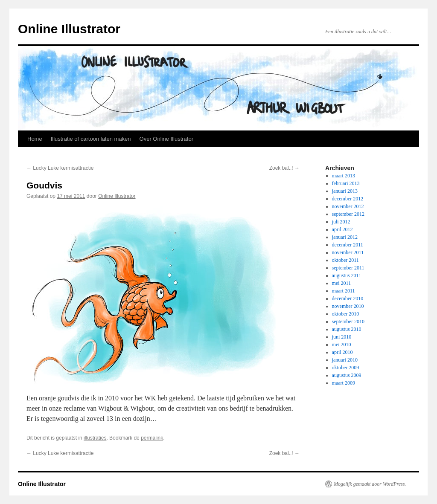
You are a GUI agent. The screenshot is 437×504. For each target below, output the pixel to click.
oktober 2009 (346, 368)
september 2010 (348, 322)
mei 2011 (342, 283)
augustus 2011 (347, 275)
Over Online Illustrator (166, 139)
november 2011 (348, 252)
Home (35, 139)
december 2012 (348, 199)
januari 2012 (345, 237)
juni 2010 (342, 337)
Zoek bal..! (284, 168)
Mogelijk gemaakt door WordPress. (370, 484)
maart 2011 (344, 291)
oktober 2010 (346, 314)
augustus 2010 (347, 329)
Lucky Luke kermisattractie (60, 168)
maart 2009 (344, 383)
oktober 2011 (345, 260)
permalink (152, 438)
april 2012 (342, 229)
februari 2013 (346, 183)
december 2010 (348, 298)
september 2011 (348, 268)
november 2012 (348, 206)
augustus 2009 (347, 375)
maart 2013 (344, 176)
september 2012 (348, 214)
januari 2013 (345, 191)
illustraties (95, 438)
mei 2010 (342, 345)
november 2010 (348, 306)
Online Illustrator (69, 29)
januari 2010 (345, 360)
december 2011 (348, 245)
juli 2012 (341, 222)
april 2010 (342, 352)
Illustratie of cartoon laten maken (91, 139)
